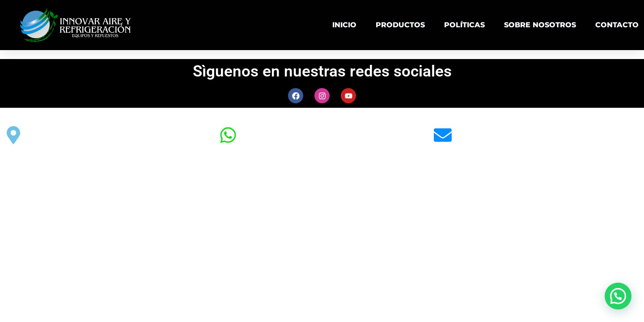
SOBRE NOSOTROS (540, 25)
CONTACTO (617, 25)
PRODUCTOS (400, 25)
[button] (618, 296)
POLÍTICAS (464, 25)
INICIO (344, 25)
